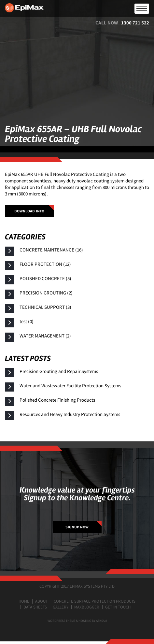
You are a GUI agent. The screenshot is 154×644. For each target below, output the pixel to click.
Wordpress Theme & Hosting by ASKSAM (77, 621)
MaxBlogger (87, 607)
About (42, 601)
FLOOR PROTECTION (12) (45, 264)
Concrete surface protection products (95, 601)
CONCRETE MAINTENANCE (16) (51, 250)
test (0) (27, 321)
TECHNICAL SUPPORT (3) (45, 307)
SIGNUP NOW (77, 527)
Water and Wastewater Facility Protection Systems (70, 386)
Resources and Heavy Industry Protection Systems (70, 414)
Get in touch (118, 607)
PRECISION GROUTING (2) (46, 293)
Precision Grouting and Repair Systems (59, 371)
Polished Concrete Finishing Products (57, 400)
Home (24, 601)
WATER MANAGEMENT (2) (45, 336)
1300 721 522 (135, 23)
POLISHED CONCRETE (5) (45, 278)
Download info (29, 211)
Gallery (61, 607)
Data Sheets (35, 607)
